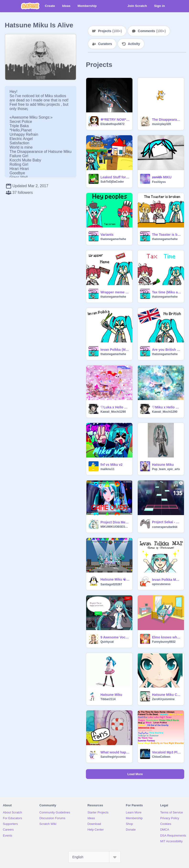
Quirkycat (107, 642)
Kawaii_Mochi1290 (113, 412)
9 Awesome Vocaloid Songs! (115, 637)
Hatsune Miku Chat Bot (167, 695)
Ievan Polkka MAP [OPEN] (167, 580)
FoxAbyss (159, 182)
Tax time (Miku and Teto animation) (167, 292)
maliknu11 (108, 469)
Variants (107, 235)
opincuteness (161, 584)
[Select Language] (94, 857)
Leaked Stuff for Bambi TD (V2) (115, 177)
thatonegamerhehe (113, 239)
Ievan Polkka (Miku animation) (115, 350)
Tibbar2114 (108, 699)
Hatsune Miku (163, 465)
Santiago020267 (111, 584)
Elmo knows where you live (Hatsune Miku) (167, 637)
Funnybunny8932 (164, 642)
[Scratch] (30, 6)
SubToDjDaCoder (112, 182)
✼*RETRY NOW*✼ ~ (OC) (115, 120)
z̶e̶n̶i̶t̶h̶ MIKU (162, 177)
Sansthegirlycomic (113, 757)
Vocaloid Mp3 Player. (167, 752)
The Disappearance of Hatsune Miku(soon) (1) (167, 120)
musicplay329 (161, 124)
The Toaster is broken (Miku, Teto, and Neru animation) (167, 235)
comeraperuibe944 (165, 527)
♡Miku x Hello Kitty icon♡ (167, 407)
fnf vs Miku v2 (112, 465)
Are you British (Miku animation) (167, 350)
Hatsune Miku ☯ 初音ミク (115, 579)
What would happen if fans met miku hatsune (115, 752)
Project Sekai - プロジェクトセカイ (167, 522)
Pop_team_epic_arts (166, 469)
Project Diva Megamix (115, 522)
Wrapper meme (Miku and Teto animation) (115, 292)
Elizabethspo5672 (113, 124)
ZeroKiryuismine (163, 699)
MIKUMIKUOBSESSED (115, 527)
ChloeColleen (161, 757)
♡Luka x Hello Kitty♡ (115, 407)
